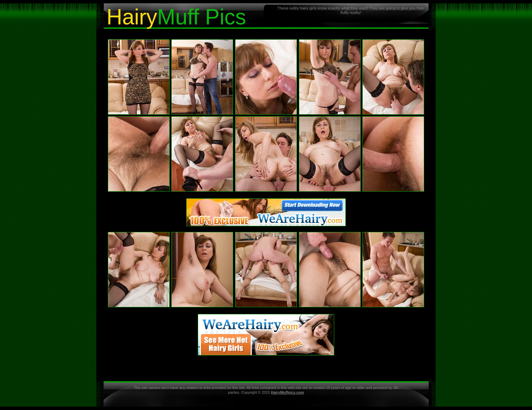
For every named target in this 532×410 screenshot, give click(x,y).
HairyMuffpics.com (288, 392)
